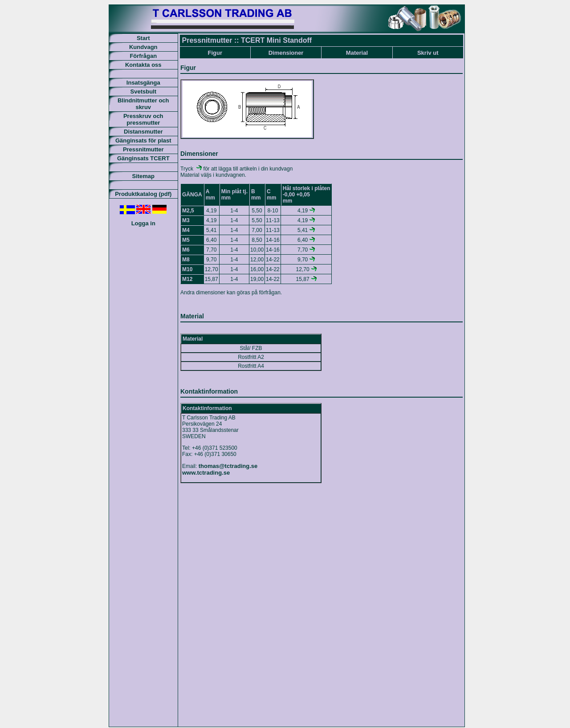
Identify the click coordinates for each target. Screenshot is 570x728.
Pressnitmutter (143, 149)
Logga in (143, 223)
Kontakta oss (143, 65)
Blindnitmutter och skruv (143, 104)
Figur (215, 53)
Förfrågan (143, 56)
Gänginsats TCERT (143, 158)
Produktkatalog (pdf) (143, 194)
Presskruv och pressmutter (143, 119)
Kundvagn (143, 47)
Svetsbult (144, 92)
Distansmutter (143, 132)
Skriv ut (428, 53)
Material (357, 53)
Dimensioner (286, 53)
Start (143, 38)
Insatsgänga (143, 83)
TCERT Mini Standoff (276, 40)
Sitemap (143, 176)
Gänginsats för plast (143, 140)
